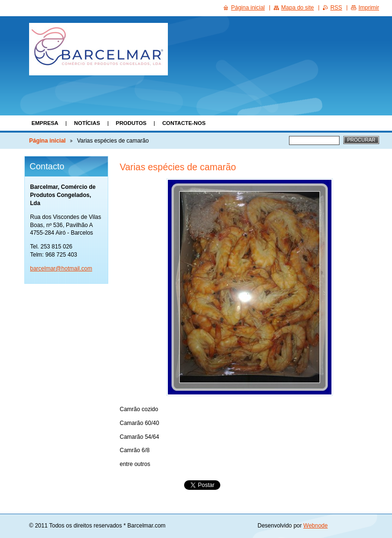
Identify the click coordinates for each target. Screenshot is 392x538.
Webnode (315, 526)
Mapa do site (298, 8)
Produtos (131, 123)
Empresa (45, 123)
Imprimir (369, 8)
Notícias (87, 123)
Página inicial (47, 141)
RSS (336, 8)
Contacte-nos (184, 123)
